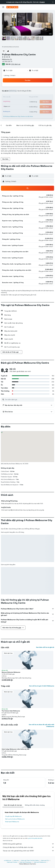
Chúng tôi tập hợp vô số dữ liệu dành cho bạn (28, 847)
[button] (53, 2)
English (42, 2)
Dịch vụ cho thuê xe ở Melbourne (15, 819)
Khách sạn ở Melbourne (12, 822)
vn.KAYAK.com (8, 860)
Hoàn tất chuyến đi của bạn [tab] (13, 805)
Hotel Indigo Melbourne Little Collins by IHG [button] (15, 749)
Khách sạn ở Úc (45, 860)
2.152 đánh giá (16, 64)
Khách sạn (16, 860)
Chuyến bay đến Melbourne (13, 816)
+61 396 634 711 (7, 61)
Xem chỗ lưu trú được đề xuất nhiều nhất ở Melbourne (41, 726)
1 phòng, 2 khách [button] (9, 75)
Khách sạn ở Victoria (12, 862)
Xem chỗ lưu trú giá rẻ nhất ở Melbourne (42, 686)
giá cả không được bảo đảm (35, 838)
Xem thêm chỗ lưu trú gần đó (45, 647)
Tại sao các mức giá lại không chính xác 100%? (28, 851)
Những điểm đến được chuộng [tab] (35, 805)
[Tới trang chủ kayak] (12, 7)
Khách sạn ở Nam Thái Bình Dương (30, 860)
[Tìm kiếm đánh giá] (29, 399)
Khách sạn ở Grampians (25, 862)
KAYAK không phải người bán (28, 844)
